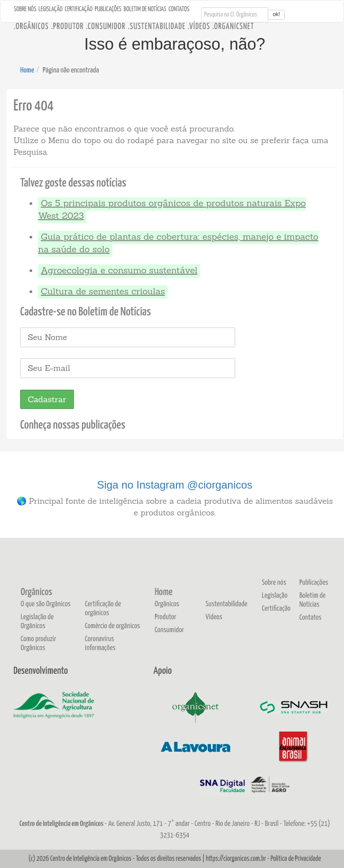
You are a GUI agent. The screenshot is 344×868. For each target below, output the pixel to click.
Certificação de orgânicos (103, 609)
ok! (276, 14)
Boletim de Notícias (145, 9)
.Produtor (67, 27)
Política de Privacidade (296, 859)
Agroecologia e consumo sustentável (119, 270)
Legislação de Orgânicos (37, 622)
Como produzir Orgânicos (39, 644)
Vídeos (214, 617)
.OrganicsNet (233, 27)
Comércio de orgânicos (113, 626)
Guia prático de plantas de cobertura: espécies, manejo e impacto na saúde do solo (178, 243)
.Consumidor (106, 27)
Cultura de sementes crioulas (103, 291)
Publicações (108, 9)
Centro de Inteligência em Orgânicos (91, 859)
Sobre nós (25, 9)
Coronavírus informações (100, 644)
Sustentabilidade (226, 604)
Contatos (179, 9)
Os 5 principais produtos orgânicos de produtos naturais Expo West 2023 (172, 209)
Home (27, 70)
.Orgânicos (31, 27)
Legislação (51, 9)
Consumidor (169, 630)
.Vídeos (199, 27)
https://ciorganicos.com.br (236, 859)
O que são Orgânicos (46, 604)
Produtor (166, 617)
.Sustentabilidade (157, 27)
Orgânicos (36, 592)
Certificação (79, 9)
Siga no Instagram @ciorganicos (174, 485)
